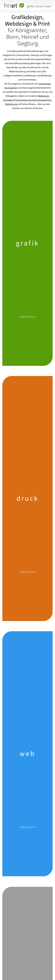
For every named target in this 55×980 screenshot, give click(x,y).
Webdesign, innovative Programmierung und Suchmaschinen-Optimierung (27, 100)
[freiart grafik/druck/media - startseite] (14, 5)
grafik (30, 6)
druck (40, 6)
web (48, 6)
